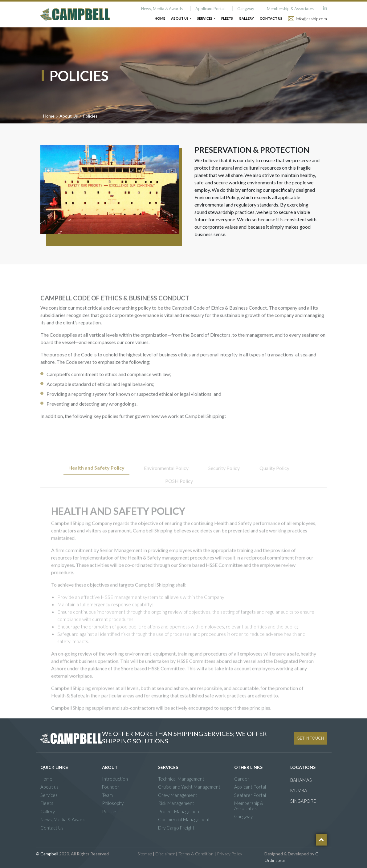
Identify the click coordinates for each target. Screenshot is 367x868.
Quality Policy (274, 482)
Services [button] (205, 18)
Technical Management (181, 779)
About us (49, 787)
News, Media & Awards (162, 9)
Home (160, 18)
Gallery (246, 18)
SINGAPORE (303, 801)
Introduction (115, 779)
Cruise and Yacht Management (189, 787)
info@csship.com (311, 19)
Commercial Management (184, 820)
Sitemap (145, 854)
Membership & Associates (290, 9)
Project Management (179, 812)
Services (49, 795)
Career (242, 779)
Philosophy (113, 803)
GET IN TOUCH (310, 738)
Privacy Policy (230, 854)
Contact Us (271, 18)
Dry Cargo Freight (176, 828)
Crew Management (178, 795)
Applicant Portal (210, 9)
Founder (111, 787)
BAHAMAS (301, 780)
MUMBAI (300, 790)
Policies (110, 812)
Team (107, 795)
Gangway (246, 9)
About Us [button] (180, 18)
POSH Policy (179, 494)
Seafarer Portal (250, 795)
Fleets (227, 18)
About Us (69, 116)
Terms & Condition (196, 854)
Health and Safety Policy (96, 481)
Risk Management (176, 803)
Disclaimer (165, 854)
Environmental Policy (166, 482)
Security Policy (224, 482)
